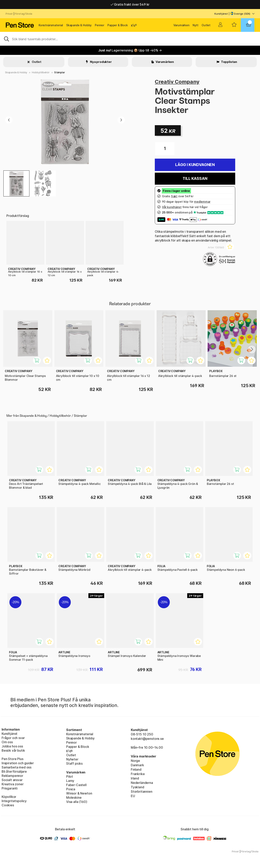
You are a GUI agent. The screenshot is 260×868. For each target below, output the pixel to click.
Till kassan (195, 179)
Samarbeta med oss (16, 767)
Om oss (7, 742)
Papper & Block (118, 25)
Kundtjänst (221, 14)
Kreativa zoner (13, 784)
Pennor (99, 25)
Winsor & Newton (79, 793)
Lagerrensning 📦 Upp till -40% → (130, 50)
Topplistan (229, 62)
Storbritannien (142, 791)
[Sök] (130, 39)
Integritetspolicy (14, 801)
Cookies (8, 805)
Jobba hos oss (12, 746)
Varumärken (181, 25)
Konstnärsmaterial (51, 25)
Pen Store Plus (12, 759)
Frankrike (138, 774)
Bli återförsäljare (14, 771)
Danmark (137, 765)
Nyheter (72, 759)
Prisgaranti (10, 788)
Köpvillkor (9, 797)
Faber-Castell (76, 785)
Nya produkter (101, 62)
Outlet (206, 25)
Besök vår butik (13, 750)
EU (133, 796)
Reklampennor (12, 776)
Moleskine (74, 798)
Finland (136, 769)
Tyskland (137, 787)
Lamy (70, 781)
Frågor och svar (13, 738)
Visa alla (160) (77, 802)
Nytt (195, 25)
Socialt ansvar (12, 780)
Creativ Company (177, 82)
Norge (135, 761)
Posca (71, 789)
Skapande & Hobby (79, 25)
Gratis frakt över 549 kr (130, 4)
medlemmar (202, 202)
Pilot (70, 776)
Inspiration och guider (18, 763)
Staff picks (74, 763)
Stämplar (60, 72)
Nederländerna (142, 783)
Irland (135, 778)
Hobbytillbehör (41, 72)
